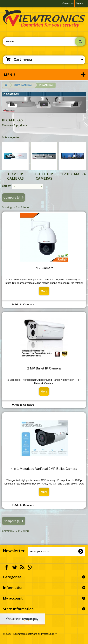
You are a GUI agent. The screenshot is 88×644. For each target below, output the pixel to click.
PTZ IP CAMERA (73, 174)
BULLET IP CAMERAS (44, 176)
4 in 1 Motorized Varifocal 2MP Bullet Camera (44, 469)
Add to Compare (24, 304)
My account (13, 598)
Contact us (68, 3)
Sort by (6, 186)
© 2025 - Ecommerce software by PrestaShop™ (30, 634)
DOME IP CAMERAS (15, 176)
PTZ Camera (44, 268)
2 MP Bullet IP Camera (44, 368)
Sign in (80, 3)
